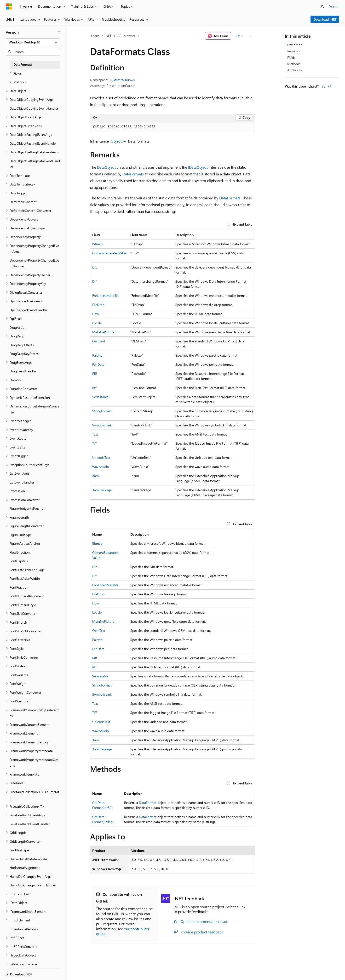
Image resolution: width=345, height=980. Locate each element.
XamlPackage (102, 490)
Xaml (96, 476)
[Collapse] (59, 32)
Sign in (334, 6)
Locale (97, 323)
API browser (126, 36)
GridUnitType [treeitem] (19, 850)
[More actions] (251, 36)
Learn (95, 36)
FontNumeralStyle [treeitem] (23, 605)
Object (116, 141)
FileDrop (98, 305)
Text (95, 434)
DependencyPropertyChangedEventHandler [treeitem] (34, 263)
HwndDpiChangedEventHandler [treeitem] (33, 885)
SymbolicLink (102, 425)
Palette (97, 355)
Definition (295, 45)
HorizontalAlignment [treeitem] (25, 868)
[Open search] (322, 6)
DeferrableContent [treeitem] (23, 202)
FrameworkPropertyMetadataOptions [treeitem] (34, 763)
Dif (94, 281)
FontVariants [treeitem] (19, 675)
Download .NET (325, 19)
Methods (294, 64)
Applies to (295, 70)
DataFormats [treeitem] (23, 64)
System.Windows (122, 80)
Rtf (94, 388)
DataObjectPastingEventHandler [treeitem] (33, 143)
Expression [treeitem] (17, 491)
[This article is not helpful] (329, 86)
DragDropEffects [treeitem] (22, 345)
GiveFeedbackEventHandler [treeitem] (30, 824)
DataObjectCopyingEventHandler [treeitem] (34, 108)
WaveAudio (101, 467)
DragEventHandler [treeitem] (23, 371)
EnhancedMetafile (105, 296)
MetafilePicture (103, 332)
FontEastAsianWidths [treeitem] (25, 578)
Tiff (94, 443)
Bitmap (97, 244)
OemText (99, 341)
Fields (291, 57)
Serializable (100, 397)
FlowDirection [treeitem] (20, 552)
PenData (98, 364)
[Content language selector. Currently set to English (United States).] (28, 971)
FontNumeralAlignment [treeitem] (27, 596)
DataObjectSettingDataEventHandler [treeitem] (35, 164)
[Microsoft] (9, 6)
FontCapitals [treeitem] (19, 561)
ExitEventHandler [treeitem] (22, 482)
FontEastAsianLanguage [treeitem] (27, 570)
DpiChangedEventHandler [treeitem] (29, 310)
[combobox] (33, 42)
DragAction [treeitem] (18, 327)
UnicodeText (101, 457)
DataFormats (133, 174)
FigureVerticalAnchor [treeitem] (25, 543)
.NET (108, 36)
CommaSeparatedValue (109, 253)
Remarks (293, 51)
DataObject (106, 167)
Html (96, 314)
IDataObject (198, 167)
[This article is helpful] (323, 86)
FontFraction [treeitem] (19, 587)
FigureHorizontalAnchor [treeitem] (27, 508)
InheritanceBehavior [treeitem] (24, 929)
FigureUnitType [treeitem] (21, 535)
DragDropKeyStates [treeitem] (24, 354)
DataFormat (148, 803)
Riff (95, 373)
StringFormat (102, 411)
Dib (95, 267)
